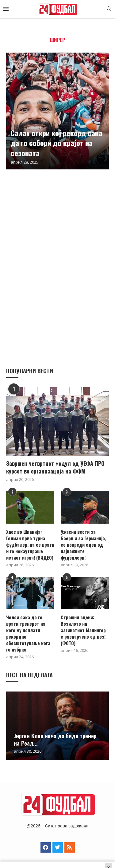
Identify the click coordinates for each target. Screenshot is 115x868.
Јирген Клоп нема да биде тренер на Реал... (55, 739)
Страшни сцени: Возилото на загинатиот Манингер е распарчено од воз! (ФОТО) (83, 630)
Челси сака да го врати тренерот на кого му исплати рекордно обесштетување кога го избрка (28, 633)
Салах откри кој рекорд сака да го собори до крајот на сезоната (57, 143)
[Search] (109, 9)
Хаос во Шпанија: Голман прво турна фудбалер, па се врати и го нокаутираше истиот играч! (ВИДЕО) (30, 545)
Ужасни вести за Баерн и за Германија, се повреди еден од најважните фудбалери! (83, 545)
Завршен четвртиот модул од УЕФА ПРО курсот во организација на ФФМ (55, 467)
